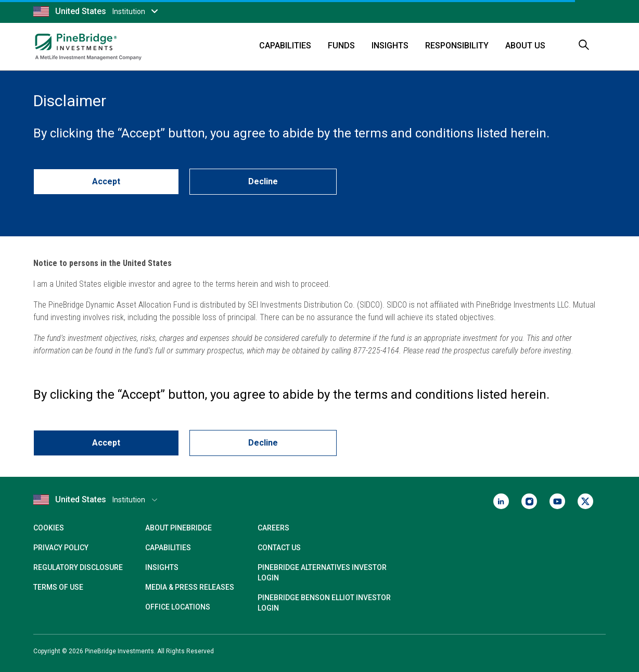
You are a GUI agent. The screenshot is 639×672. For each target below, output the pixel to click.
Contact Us (279, 548)
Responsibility (457, 46)
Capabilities (285, 46)
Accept (106, 181)
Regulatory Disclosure (78, 567)
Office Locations (178, 607)
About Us (525, 46)
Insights (390, 46)
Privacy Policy (61, 548)
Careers (273, 528)
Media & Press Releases (190, 587)
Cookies (49, 528)
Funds (341, 46)
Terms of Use (58, 587)
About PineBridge (178, 528)
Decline (263, 181)
